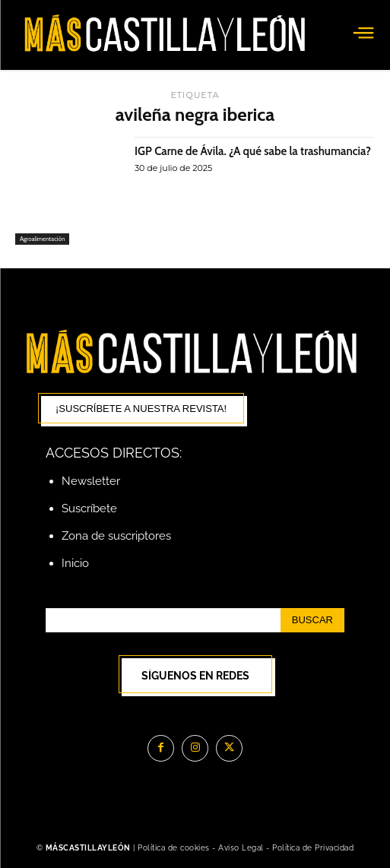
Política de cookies (174, 848)
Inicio (75, 563)
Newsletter (91, 481)
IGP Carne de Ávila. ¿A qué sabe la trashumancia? (253, 151)
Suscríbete (89, 508)
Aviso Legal (242, 848)
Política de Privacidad (313, 848)
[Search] (312, 620)
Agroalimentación (42, 239)
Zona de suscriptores (116, 536)
